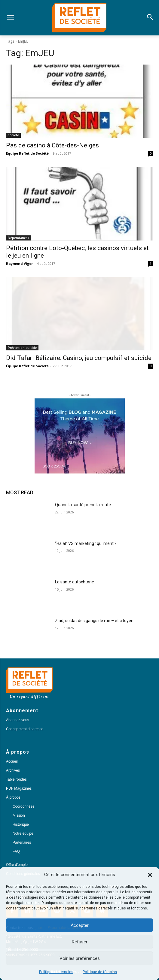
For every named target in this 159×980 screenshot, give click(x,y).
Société (13, 135)
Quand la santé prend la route (83, 505)
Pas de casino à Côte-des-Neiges (52, 145)
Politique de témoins (56, 972)
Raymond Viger (19, 263)
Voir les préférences (80, 958)
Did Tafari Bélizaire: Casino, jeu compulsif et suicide (79, 358)
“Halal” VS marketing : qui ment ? (86, 543)
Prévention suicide (22, 348)
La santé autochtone (75, 582)
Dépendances (18, 238)
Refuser (80, 942)
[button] (150, 875)
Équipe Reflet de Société (27, 153)
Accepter (80, 925)
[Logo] (79, 18)
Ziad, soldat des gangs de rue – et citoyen (94, 621)
